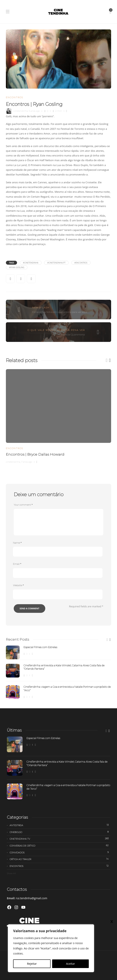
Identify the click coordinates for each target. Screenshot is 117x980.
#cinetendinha (31, 263)
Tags (11, 263)
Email (17, 564)
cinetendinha (21, 111)
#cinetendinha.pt (56, 263)
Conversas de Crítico (60, 846)
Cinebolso (60, 832)
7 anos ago (27, 462)
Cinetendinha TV (60, 839)
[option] (58, 416)
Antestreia (60, 825)
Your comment (23, 505)
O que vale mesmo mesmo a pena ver (56, 330)
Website (18, 585)
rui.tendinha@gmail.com (32, 898)
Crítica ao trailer (60, 859)
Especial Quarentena (73, 335)
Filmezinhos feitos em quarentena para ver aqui (60, 312)
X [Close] (112, 921)
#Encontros (81, 263)
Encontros (15, 97)
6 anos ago (34, 111)
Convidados (60, 852)
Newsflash (41, 308)
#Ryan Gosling (17, 267)
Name (17, 543)
